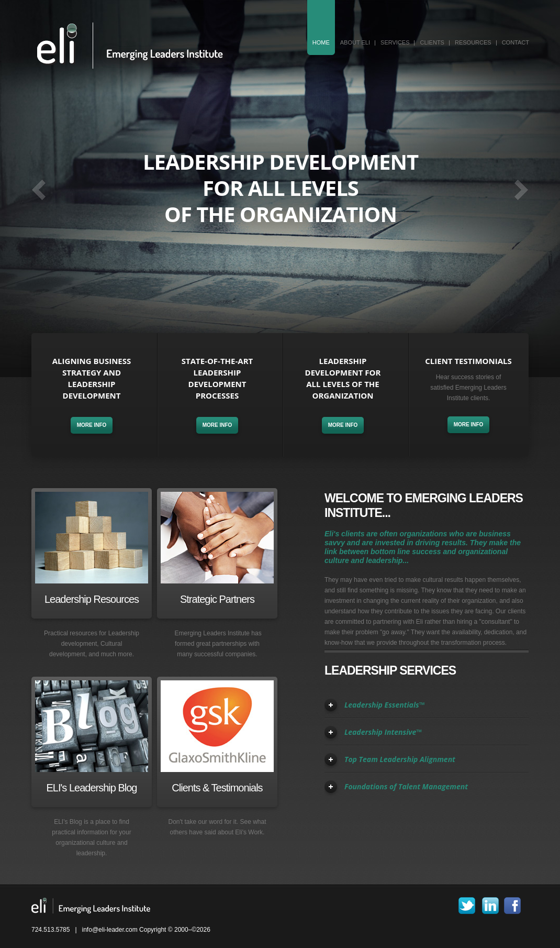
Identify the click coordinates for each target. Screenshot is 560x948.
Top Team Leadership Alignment (400, 759)
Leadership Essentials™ (385, 705)
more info (92, 425)
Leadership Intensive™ (383, 732)
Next (521, 190)
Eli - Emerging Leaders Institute (130, 46)
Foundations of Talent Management (406, 786)
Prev (39, 190)
